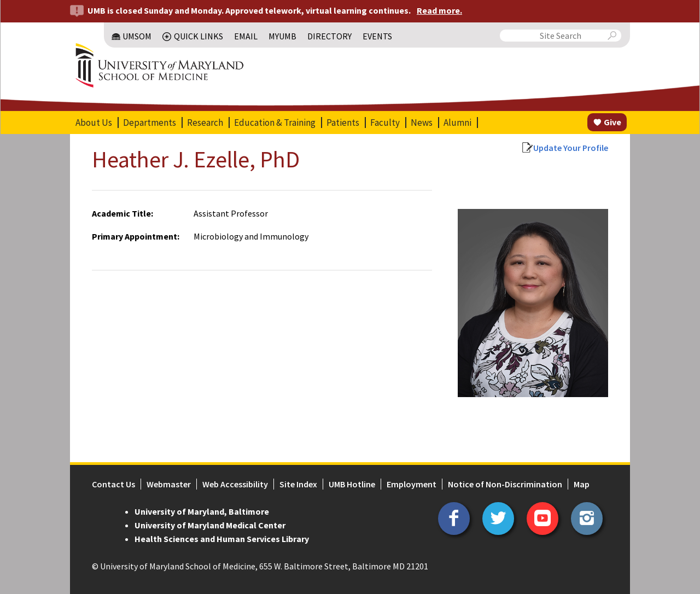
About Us (94, 123)
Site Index (298, 484)
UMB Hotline (352, 484)
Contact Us (113, 484)
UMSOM (137, 36)
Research (205, 123)
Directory (329, 36)
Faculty (385, 123)
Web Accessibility (235, 484)
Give (612, 122)
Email (246, 36)
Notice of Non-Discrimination (505, 484)
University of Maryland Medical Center (210, 525)
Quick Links (199, 36)
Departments (150, 123)
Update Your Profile (571, 148)
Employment (412, 484)
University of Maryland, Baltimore (202, 511)
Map (582, 484)
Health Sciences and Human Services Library (222, 539)
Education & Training (275, 123)
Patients (343, 123)
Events (377, 36)
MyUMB (282, 36)
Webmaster (169, 484)
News (422, 123)
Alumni (457, 123)
